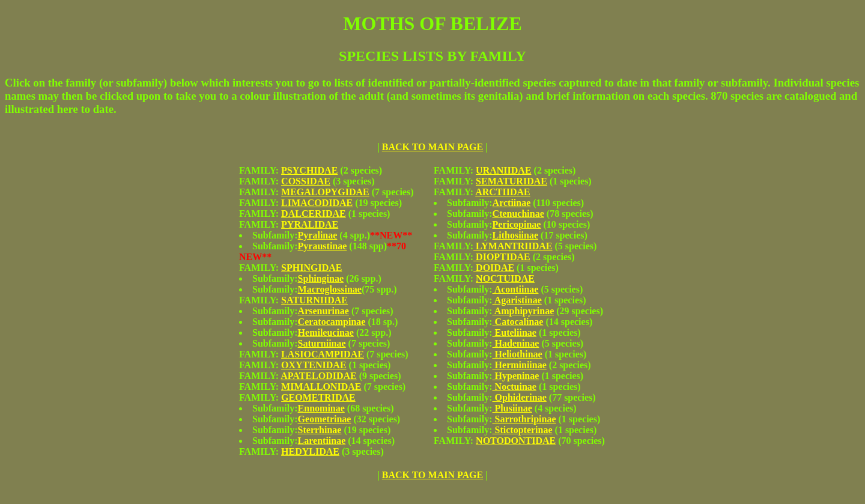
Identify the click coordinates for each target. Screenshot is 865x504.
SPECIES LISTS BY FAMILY (432, 56)
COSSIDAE (306, 181)
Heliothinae (517, 354)
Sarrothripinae (524, 419)
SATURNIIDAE (314, 300)
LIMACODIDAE (317, 203)
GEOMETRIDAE (318, 397)
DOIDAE (494, 268)
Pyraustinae (323, 246)
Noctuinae (514, 387)
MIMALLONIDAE (321, 387)
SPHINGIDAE (311, 268)
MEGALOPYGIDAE (325, 192)
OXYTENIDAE (314, 365)
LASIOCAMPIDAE (323, 354)
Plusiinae (512, 408)
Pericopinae (517, 224)
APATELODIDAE (319, 376)
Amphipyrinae (524, 311)
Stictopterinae (523, 430)
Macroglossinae (330, 289)
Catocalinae (518, 322)
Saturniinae (322, 343)
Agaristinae (517, 300)
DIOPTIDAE (502, 257)
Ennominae (321, 408)
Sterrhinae (320, 430)
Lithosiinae (515, 235)
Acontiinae (516, 289)
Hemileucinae (326, 332)
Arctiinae (512, 203)
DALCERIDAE (314, 214)
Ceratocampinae (332, 322)
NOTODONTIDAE (516, 441)
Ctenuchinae (518, 214)
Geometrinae (325, 419)
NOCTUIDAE (505, 278)
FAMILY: (260, 170)
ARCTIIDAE (503, 192)
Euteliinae (514, 332)
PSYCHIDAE (309, 170)
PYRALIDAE (310, 224)
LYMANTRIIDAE (513, 246)
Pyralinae (318, 235)
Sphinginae (321, 278)
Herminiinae (520, 365)
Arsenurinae (323, 311)
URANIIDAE (503, 170)
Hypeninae (516, 376)
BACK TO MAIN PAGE (432, 147)
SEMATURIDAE (511, 181)
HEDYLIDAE (310, 451)
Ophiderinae (520, 397)
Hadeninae (516, 343)
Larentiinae (322, 441)
